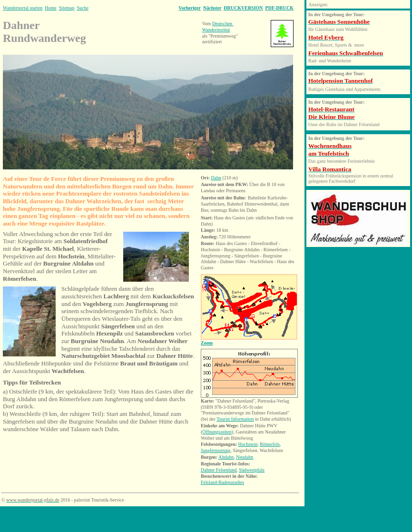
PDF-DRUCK (280, 8)
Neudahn (245, 457)
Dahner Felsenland (219, 470)
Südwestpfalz (252, 470)
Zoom (207, 343)
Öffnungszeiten (217, 432)
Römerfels (270, 444)
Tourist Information (235, 419)
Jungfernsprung (216, 450)
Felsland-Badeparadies (222, 482)
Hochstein (248, 444)
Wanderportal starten (23, 8)
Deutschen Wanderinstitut (218, 27)
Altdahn (226, 457)
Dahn (216, 178)
